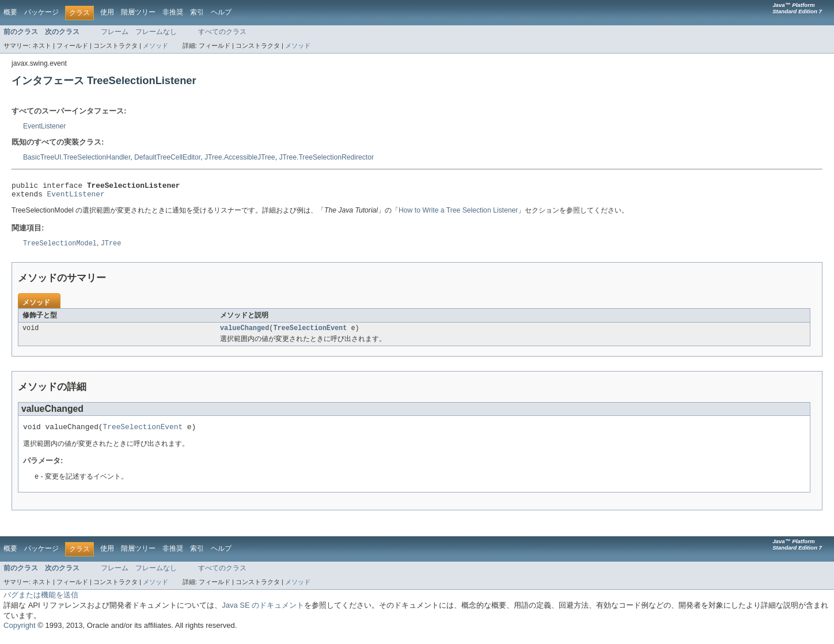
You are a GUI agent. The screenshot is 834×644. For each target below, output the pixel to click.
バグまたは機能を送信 (41, 602)
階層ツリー (138, 12)
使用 (107, 12)
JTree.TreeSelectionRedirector (326, 157)
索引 (197, 12)
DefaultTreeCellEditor (167, 157)
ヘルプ (221, 12)
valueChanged (244, 333)
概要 (10, 12)
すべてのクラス (222, 32)
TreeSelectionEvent (310, 333)
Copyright (20, 633)
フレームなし (156, 32)
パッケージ (41, 12)
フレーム (115, 32)
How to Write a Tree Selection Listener (458, 214)
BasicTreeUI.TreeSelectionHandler (77, 157)
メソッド (156, 46)
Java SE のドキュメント (263, 613)
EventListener (44, 126)
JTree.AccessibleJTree (240, 157)
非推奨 (173, 12)
